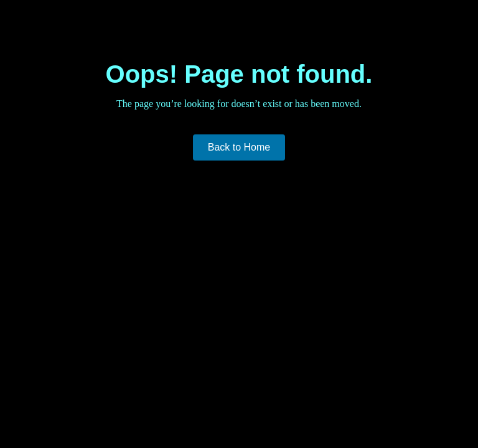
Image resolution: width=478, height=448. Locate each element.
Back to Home (239, 147)
